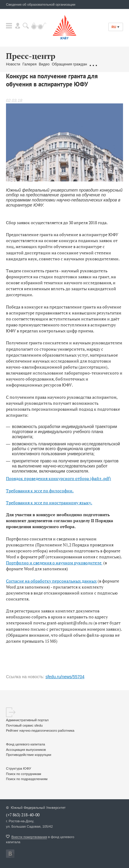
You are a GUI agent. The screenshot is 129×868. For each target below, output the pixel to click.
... (93, 65)
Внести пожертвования (29, 837)
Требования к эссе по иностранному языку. (49, 503)
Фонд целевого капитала (25, 744)
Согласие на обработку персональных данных (51, 581)
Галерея (29, 64)
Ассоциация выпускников (26, 750)
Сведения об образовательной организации (41, 4)
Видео (44, 64)
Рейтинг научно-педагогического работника (40, 731)
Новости (13, 64)
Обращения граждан (69, 64)
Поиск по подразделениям (27, 779)
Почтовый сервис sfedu (24, 725)
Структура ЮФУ (19, 768)
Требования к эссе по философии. (40, 491)
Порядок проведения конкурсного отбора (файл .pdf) (59, 478)
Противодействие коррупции (29, 755)
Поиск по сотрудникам (23, 774)
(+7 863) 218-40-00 (23, 815)
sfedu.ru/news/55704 (65, 677)
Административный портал (27, 720)
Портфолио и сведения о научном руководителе (54, 563)
